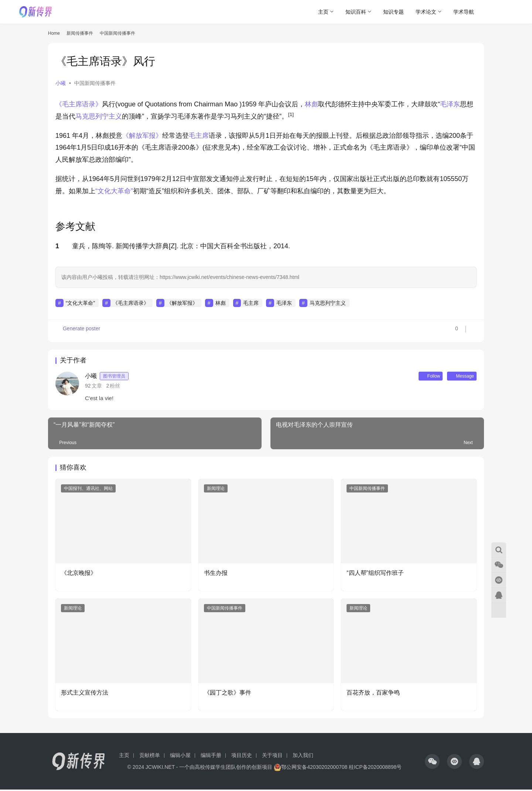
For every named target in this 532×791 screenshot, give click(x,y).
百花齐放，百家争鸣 (373, 694)
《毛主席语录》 (79, 104)
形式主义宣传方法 (85, 694)
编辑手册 (211, 757)
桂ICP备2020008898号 (375, 768)
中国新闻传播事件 (95, 83)
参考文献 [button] (75, 226)
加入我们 (303, 757)
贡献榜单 (150, 757)
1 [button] (57, 246)
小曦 (61, 83)
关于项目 (272, 757)
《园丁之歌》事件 (228, 694)
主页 (323, 12)
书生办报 (216, 574)
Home (54, 33)
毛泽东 (450, 104)
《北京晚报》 (79, 574)
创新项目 (262, 768)
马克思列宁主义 (99, 116)
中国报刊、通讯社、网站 (88, 490)
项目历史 (242, 757)
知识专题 (393, 12)
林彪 (311, 104)
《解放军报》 (142, 136)
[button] (291, 116)
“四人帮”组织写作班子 (375, 574)
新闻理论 (216, 490)
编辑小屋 (180, 757)
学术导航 (464, 12)
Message (458, 377)
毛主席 (199, 136)
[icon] (432, 763)
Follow (421, 377)
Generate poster (79, 331)
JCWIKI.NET (160, 768)
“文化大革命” (114, 191)
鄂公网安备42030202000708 (311, 768)
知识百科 (356, 12)
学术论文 (426, 12)
